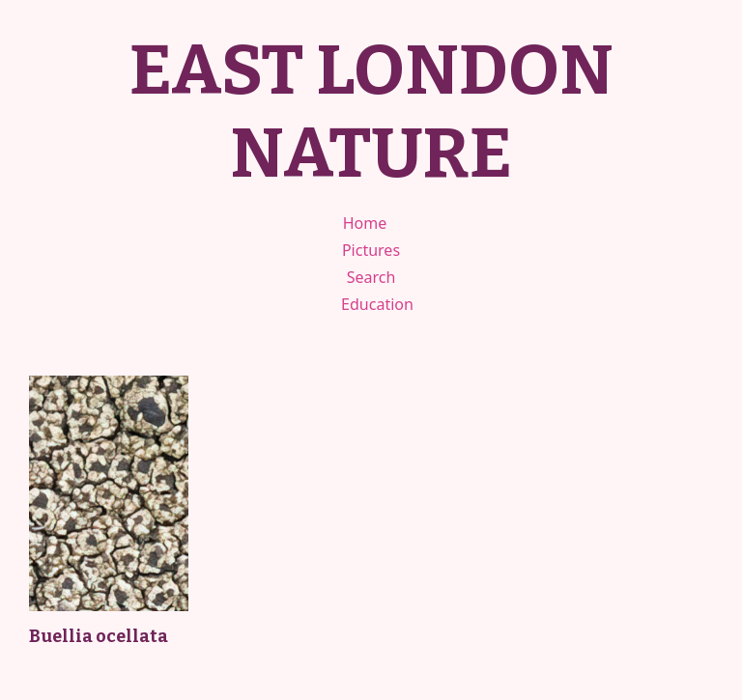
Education (377, 304)
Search (371, 277)
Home (365, 223)
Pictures (371, 250)
